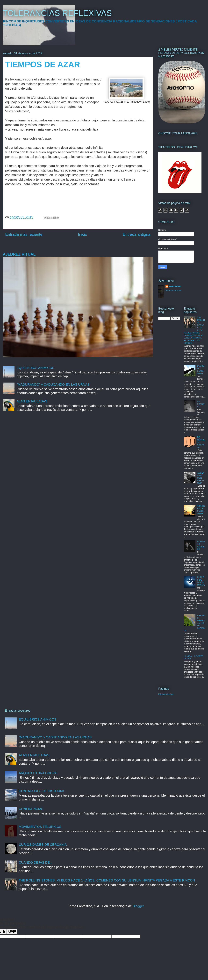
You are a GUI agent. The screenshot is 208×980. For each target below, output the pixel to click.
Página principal (166, 694)
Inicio (83, 234)
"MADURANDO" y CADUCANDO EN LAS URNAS (53, 384)
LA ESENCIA (201, 404)
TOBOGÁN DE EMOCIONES (201, 510)
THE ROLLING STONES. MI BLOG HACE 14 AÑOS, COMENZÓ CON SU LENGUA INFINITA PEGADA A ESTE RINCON (107, 880)
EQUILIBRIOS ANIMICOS (35, 368)
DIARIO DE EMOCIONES (201, 370)
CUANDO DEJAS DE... (36, 862)
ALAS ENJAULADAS (32, 401)
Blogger (138, 906)
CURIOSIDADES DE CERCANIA (43, 845)
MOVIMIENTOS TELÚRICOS (40, 827)
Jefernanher (175, 286)
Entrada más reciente (24, 234)
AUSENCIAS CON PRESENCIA (201, 478)
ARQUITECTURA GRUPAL (39, 773)
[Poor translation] (12, 932)
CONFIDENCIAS (31, 809)
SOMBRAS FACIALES (201, 545)
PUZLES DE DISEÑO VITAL (201, 581)
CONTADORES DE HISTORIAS (42, 791)
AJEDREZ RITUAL (19, 254)
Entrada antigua (137, 234)
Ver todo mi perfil (173, 291)
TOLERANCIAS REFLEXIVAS (57, 13)
